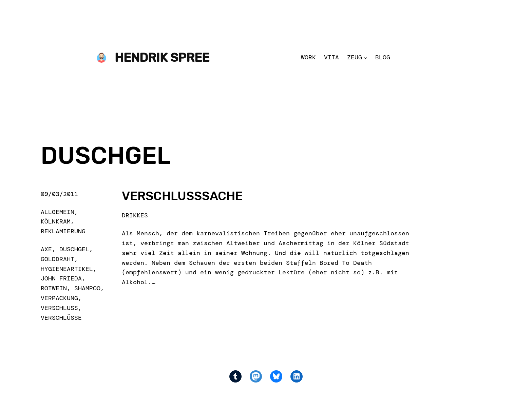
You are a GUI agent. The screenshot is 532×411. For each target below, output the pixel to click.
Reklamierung (63, 231)
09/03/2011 (59, 194)
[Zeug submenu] (366, 57)
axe (46, 249)
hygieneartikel (67, 269)
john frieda (61, 278)
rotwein (54, 288)
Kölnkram (56, 221)
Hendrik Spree (162, 57)
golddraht (58, 259)
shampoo (87, 288)
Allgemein (58, 212)
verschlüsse (61, 318)
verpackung (59, 298)
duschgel (74, 249)
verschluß (59, 308)
